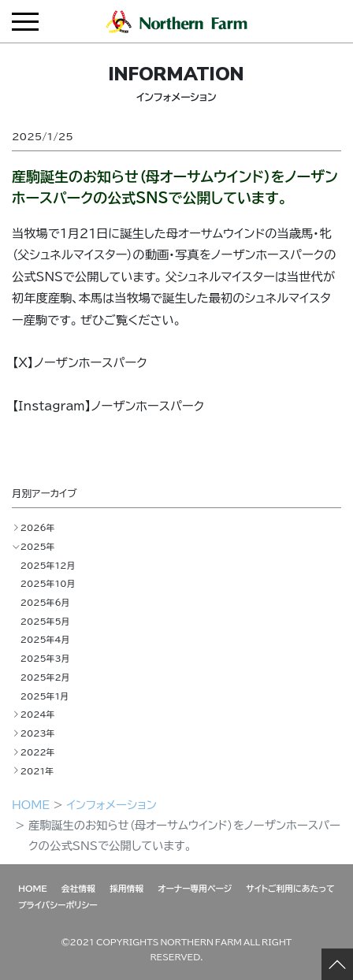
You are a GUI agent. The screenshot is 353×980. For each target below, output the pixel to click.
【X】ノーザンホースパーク (80, 362)
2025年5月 (45, 621)
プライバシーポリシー (58, 904)
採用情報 (126, 888)
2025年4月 (45, 639)
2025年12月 (48, 565)
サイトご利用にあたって (290, 888)
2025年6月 (45, 602)
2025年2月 (45, 677)
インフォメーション (111, 804)
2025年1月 (45, 696)
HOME (31, 804)
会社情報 (78, 888)
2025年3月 (45, 658)
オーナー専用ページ (195, 888)
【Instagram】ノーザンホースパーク (108, 405)
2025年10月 (48, 583)
